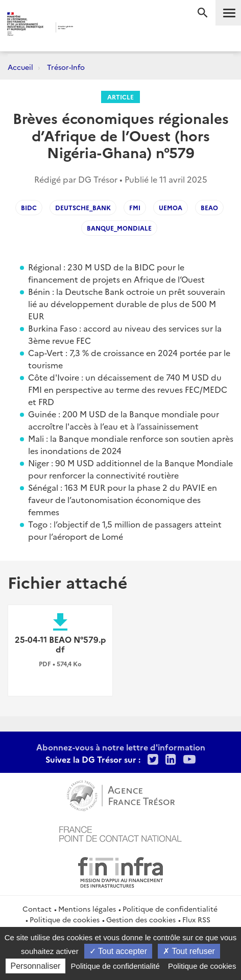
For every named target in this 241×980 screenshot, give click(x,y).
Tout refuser (189, 951)
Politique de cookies (65, 919)
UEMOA (171, 207)
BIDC (29, 207)
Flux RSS (196, 919)
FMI (135, 207)
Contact (37, 909)
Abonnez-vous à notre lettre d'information (121, 747)
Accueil (20, 67)
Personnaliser (36, 966)
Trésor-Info (66, 67)
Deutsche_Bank (83, 207)
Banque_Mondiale (119, 228)
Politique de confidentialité (170, 909)
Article (120, 97)
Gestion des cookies (141, 919)
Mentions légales (87, 909)
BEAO (209, 207)
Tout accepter (118, 951)
